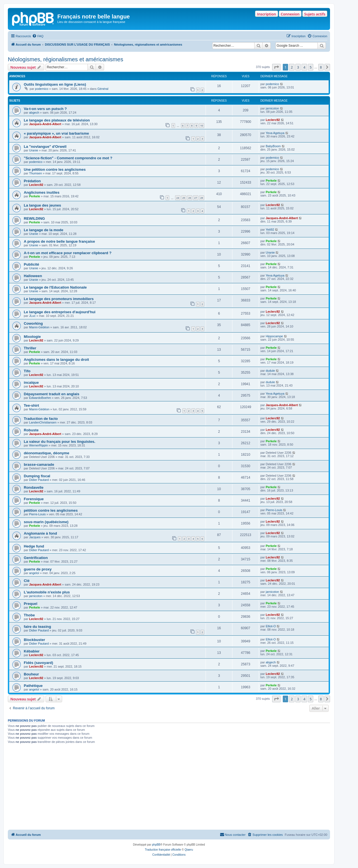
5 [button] (311, 67)
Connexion (290, 14)
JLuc (32, 316)
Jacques (35, 537)
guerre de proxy (38, 569)
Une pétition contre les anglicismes (55, 169)
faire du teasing (37, 627)
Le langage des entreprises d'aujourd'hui (60, 312)
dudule (270, 371)
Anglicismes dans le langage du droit (56, 360)
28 (202, 198)
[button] (276, 67)
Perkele (271, 181)
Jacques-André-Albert (45, 124)
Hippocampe (274, 336)
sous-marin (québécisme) (46, 522)
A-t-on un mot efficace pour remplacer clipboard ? (68, 253)
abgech (34, 113)
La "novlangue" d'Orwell (45, 147)
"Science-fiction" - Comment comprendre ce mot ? (68, 158)
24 (178, 198)
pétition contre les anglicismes (51, 510)
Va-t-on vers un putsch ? (45, 109)
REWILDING (34, 218)
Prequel (30, 604)
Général (103, 89)
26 (190, 198)
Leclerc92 (273, 120)
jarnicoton (272, 108)
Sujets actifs (315, 14)
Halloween (33, 276)
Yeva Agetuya (275, 133)
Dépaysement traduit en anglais (52, 394)
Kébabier (32, 651)
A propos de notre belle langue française (59, 241)
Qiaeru (189, 850)
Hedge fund (34, 546)
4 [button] (304, 67)
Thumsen (36, 173)
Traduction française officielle (163, 850)
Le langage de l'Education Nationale (55, 287)
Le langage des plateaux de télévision (57, 120)
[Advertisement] (169, 788)
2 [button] (292, 67)
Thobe (29, 615)
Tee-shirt (31, 405)
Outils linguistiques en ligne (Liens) (55, 84)
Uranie (34, 150)
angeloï (34, 573)
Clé (27, 581)
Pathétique (33, 686)
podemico (42, 89)
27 (196, 198)
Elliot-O (271, 626)
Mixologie (32, 337)
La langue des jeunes (42, 205)
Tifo (27, 371)
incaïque (31, 382)
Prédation (32, 181)
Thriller (30, 348)
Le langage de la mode (43, 230)
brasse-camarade (39, 465)
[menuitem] (38, 36)
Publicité (31, 264)
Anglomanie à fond (40, 533)
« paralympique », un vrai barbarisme (56, 133)
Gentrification (36, 558)
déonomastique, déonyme (47, 453)
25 (184, 198)
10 (202, 126)
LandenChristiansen (43, 422)
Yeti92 (270, 230)
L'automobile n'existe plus (47, 592)
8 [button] (321, 67)
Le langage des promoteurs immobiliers (59, 299)
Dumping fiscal (37, 476)
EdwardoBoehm (40, 398)
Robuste (31, 430)
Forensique (34, 499)
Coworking (33, 323)
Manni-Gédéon (39, 327)
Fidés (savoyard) (38, 663)
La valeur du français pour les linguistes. (60, 442)
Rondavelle (34, 487)
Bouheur (31, 674)
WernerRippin (38, 445)
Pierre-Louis (37, 514)
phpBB (156, 845)
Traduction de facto (41, 419)
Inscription (266, 14)
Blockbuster (34, 640)
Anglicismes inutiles (42, 192)
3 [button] (298, 67)
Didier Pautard (39, 480)
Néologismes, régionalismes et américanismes (65, 59)
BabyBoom (273, 146)
